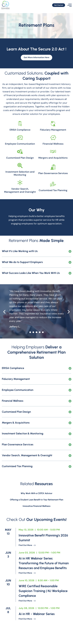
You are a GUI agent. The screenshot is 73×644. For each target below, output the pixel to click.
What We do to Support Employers (22, 273)
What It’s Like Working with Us (20, 263)
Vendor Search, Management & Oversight (27, 467)
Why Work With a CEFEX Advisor (36, 505)
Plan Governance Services (18, 456)
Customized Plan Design (16, 423)
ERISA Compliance (13, 379)
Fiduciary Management (16, 390)
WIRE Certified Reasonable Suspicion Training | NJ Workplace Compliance (41, 608)
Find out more (28, 557)
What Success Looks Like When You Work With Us (31, 284)
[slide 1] (33, 344)
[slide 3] (40, 344)
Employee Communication (18, 401)
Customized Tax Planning (17, 478)
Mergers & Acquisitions (16, 434)
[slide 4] (43, 344)
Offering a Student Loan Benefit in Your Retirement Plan (36, 511)
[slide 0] (30, 344)
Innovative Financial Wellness (36, 518)
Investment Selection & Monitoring (23, 445)
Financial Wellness (13, 412)
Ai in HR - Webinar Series (39, 631)
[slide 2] (36, 344)
